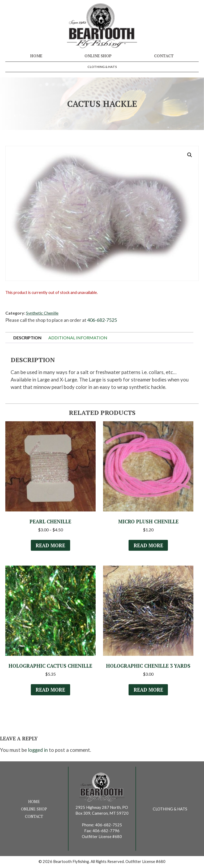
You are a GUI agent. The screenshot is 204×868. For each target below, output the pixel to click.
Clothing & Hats (102, 67)
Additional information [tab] (78, 338)
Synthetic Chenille (42, 313)
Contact (164, 56)
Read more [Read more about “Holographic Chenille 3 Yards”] (148, 691)
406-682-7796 (106, 832)
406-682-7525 (102, 320)
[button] (190, 155)
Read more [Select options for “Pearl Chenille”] (50, 546)
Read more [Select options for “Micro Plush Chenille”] (148, 546)
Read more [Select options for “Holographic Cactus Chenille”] (50, 691)
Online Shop (98, 56)
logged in (38, 751)
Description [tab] (27, 338)
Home (36, 56)
